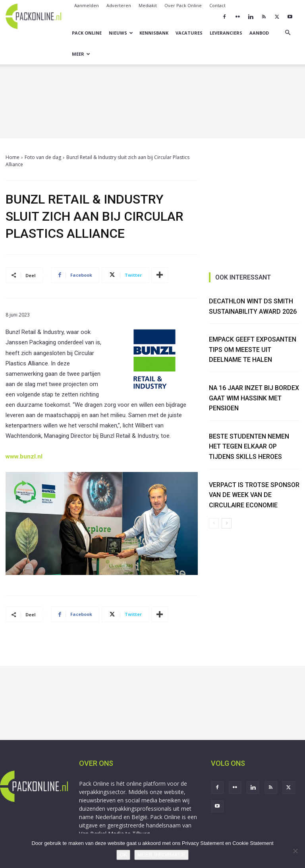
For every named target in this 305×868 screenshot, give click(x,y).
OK (123, 855)
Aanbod (259, 33)
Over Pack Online (183, 5)
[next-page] (227, 523)
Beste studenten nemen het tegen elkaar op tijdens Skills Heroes (249, 447)
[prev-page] (214, 523)
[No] (295, 851)
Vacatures (189, 33)
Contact (217, 5)
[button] (288, 33)
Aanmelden (87, 5)
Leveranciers (226, 33)
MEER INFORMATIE (161, 855)
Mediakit (148, 5)
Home (13, 157)
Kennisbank (154, 33)
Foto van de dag (43, 157)
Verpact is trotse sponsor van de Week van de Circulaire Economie (254, 495)
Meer (81, 54)
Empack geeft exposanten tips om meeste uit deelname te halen (253, 350)
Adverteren (119, 5)
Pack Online (87, 33)
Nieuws (121, 33)
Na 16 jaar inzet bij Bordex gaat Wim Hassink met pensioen (254, 398)
